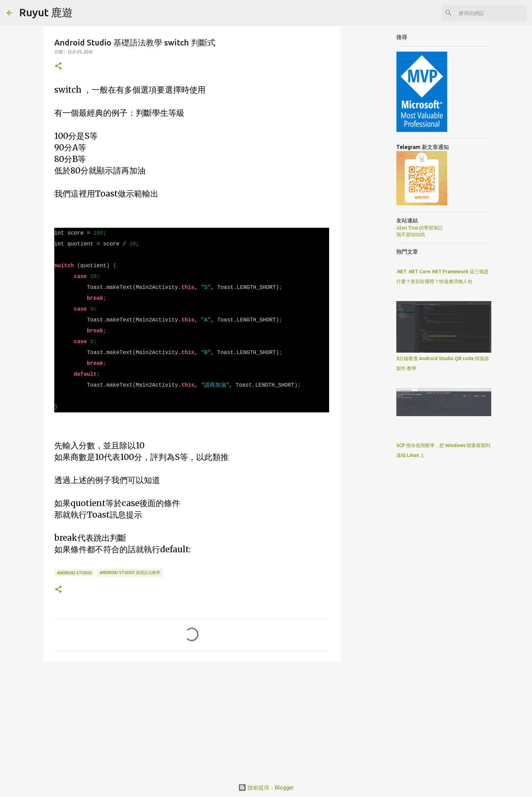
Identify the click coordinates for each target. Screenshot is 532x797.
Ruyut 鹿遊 (46, 12)
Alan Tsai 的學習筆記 (420, 228)
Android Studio (74, 573)
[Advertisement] (192, 720)
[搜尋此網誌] (491, 13)
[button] (58, 66)
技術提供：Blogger (266, 787)
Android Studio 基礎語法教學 (130, 572)
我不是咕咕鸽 (411, 235)
